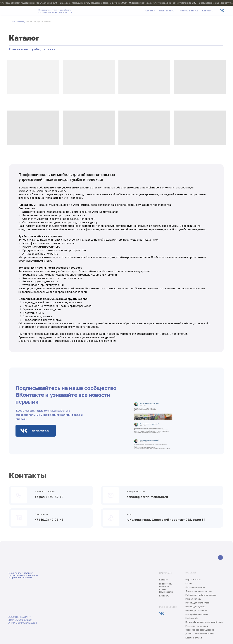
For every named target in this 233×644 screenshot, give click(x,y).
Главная (12, 22)
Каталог (20, 22)
